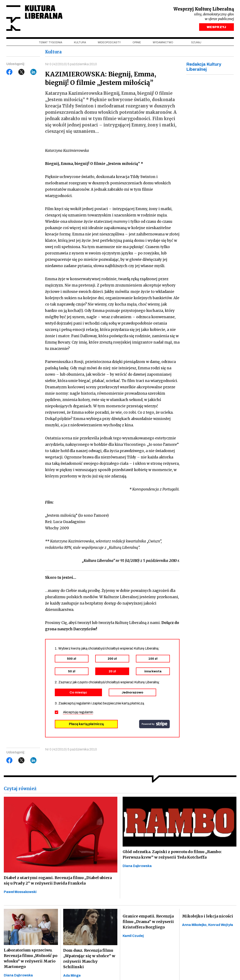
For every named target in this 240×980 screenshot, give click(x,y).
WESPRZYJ (216, 27)
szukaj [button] (196, 42)
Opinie (137, 42)
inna (153, 671)
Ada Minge (72, 975)
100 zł (153, 659)
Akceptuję (78, 712)
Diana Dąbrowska (137, 866)
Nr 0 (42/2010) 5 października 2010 (71, 64)
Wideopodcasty (109, 42)
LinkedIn (34, 72)
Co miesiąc (78, 692)
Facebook (9, 72)
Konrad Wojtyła (221, 925)
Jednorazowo (132, 692)
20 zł (112, 671)
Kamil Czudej (133, 936)
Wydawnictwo (163, 42)
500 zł (72, 659)
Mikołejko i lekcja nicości (208, 916)
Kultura (80, 42)
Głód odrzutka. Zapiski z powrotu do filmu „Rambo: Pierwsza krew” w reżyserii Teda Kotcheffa (172, 854)
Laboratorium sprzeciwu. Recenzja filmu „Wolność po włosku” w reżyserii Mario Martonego (31, 958)
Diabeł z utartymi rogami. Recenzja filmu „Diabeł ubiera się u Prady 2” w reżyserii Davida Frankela (58, 880)
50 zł (72, 671)
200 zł (112, 659)
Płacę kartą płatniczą (86, 724)
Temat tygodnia (50, 42)
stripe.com (154, 724)
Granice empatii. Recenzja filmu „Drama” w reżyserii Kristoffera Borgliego (148, 922)
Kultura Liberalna (34, 18)
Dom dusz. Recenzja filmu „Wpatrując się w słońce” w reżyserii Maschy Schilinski (89, 959)
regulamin (86, 712)
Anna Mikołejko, (195, 925)
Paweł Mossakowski (20, 892)
